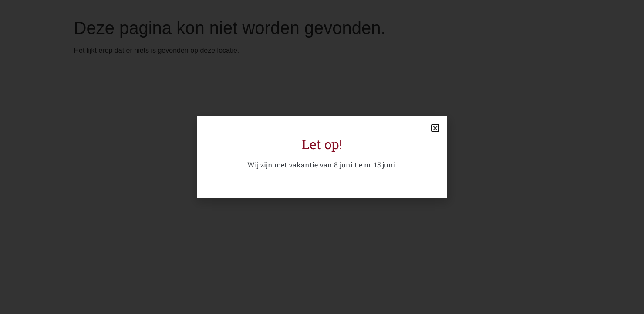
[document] (322, 157)
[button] (435, 128)
